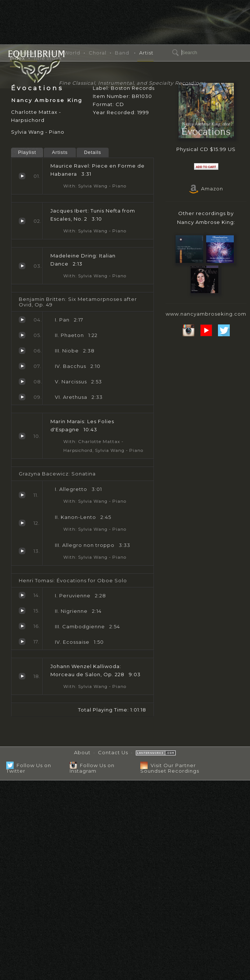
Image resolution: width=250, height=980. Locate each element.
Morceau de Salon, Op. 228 (22, 676)
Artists (60, 152)
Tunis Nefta (22, 221)
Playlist (27, 152)
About (82, 752)
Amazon (206, 189)
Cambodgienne (22, 626)
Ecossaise (22, 642)
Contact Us (113, 752)
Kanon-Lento (22, 523)
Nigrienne (22, 611)
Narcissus (22, 382)
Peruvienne (22, 595)
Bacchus (22, 366)
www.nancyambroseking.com (206, 314)
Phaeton (22, 335)
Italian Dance (22, 266)
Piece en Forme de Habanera (22, 176)
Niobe (22, 351)
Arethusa (22, 397)
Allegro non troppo (22, 551)
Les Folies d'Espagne (22, 436)
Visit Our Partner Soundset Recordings (170, 768)
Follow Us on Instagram (92, 768)
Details (93, 152)
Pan (22, 320)
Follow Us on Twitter (29, 768)
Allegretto (22, 495)
